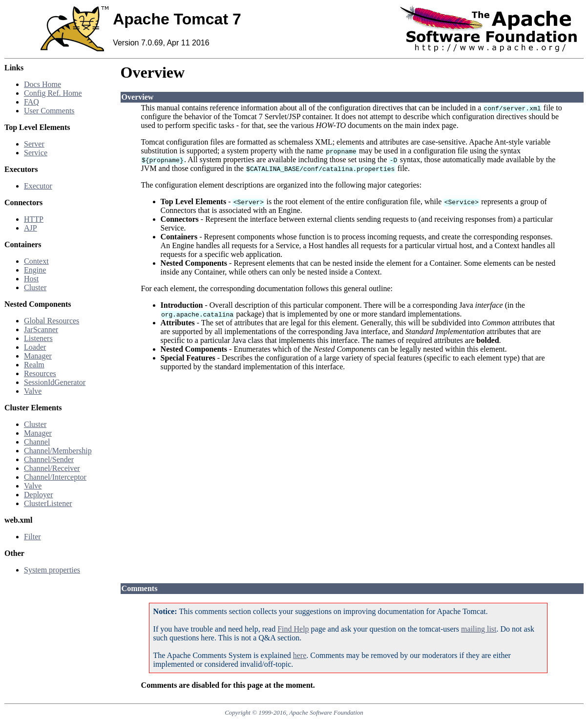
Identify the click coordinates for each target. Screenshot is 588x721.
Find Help (293, 629)
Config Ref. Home (53, 93)
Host (31, 279)
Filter (32, 537)
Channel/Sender (49, 459)
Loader (35, 347)
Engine (35, 270)
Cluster (35, 287)
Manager (38, 356)
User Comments (49, 111)
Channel (37, 442)
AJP (31, 228)
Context (36, 261)
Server (34, 144)
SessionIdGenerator (55, 382)
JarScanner (41, 329)
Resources (40, 373)
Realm (34, 365)
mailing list (479, 629)
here (300, 655)
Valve (33, 391)
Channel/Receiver (52, 468)
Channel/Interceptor (55, 477)
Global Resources (52, 321)
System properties (52, 570)
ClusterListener (48, 503)
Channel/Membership (58, 451)
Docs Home (42, 84)
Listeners (38, 338)
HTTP (34, 219)
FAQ (31, 102)
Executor (38, 186)
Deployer (39, 495)
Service (36, 153)
